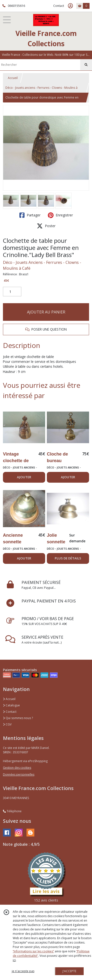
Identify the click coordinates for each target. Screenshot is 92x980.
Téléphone (12, 811)
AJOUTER (24, 477)
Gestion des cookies (17, 768)
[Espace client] (70, 6)
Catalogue (11, 705)
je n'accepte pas (23, 971)
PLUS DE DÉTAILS (68, 558)
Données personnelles (19, 774)
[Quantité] (12, 292)
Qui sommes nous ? (18, 718)
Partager (30, 215)
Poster (46, 226)
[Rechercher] (86, 65)
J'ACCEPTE (69, 971)
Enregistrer (60, 215)
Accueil (13, 78)
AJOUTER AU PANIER (46, 312)
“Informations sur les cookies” (33, 951)
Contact (59, 6)
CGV (7, 724)
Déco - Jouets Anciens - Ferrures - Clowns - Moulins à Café (42, 265)
